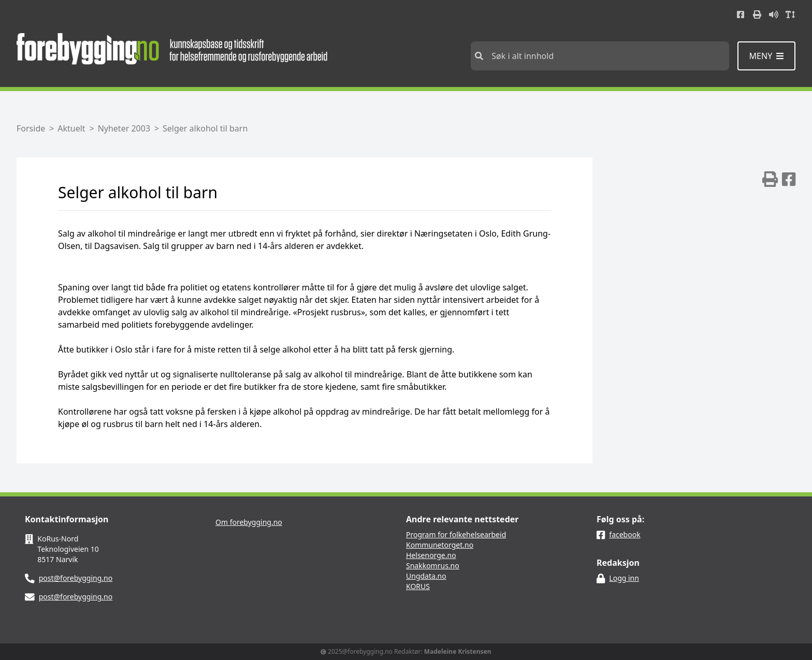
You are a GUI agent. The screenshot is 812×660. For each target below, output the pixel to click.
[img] (770, 179)
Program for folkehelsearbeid (456, 534)
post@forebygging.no (76, 578)
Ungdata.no (426, 576)
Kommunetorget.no (440, 545)
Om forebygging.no (249, 522)
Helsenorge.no (431, 555)
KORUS (418, 586)
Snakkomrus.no (433, 566)
